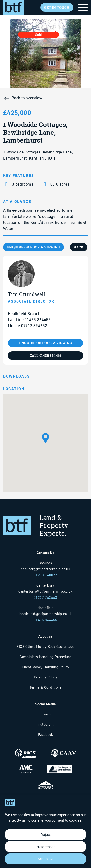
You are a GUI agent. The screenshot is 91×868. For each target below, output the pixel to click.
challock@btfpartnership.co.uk (46, 569)
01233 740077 (45, 575)
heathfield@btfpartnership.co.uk (45, 614)
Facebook (45, 735)
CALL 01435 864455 (45, 356)
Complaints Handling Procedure (45, 657)
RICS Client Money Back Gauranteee (45, 646)
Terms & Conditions (45, 687)
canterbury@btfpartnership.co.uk (45, 591)
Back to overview (27, 98)
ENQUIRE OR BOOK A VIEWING (33, 247)
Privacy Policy (46, 677)
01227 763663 (45, 597)
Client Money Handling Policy (45, 667)
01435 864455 (45, 620)
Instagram (46, 724)
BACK (79, 247)
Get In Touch (57, 7)
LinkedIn (45, 714)
